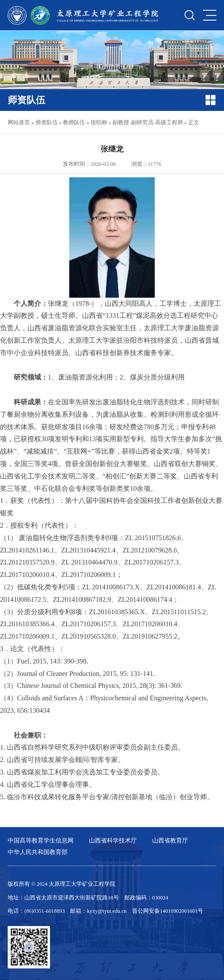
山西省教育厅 (170, 840)
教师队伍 (74, 122)
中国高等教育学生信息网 (41, 840)
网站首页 (19, 122)
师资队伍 (47, 122)
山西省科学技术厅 (113, 840)
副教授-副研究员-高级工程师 (147, 122)
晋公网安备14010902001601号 (168, 911)
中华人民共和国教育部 (38, 852)
